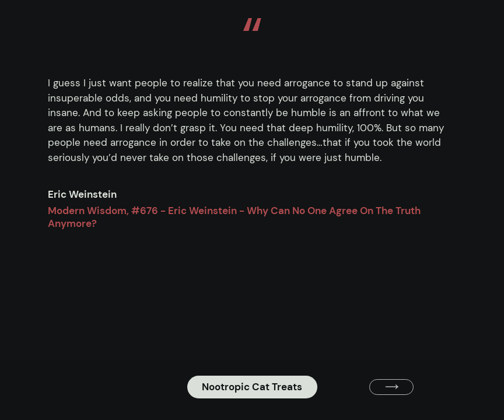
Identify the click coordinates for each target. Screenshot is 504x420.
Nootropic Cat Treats (252, 387)
